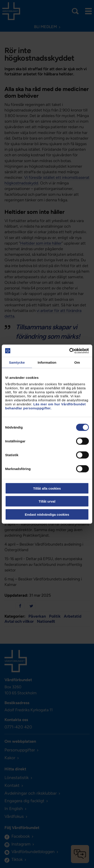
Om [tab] (77, 362)
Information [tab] (47, 362)
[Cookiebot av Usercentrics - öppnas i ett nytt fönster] (69, 351)
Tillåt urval (47, 501)
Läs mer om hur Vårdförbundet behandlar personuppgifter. (45, 406)
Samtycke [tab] (17, 362)
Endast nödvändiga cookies (47, 514)
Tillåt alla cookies (47, 488)
